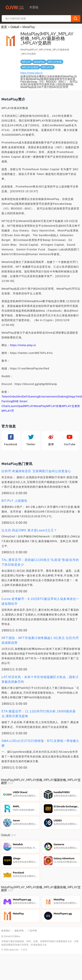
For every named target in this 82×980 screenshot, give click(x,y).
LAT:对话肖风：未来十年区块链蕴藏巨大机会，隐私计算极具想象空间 (40, 679)
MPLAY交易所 (71, 406)
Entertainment (48, 397)
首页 (4, 27)
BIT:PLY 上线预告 (14, 501)
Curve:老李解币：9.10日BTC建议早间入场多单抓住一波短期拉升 (40, 601)
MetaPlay (40, 406)
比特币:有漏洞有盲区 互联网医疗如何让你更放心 (36, 471)
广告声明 (32, 931)
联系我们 (6, 931)
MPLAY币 (8, 411)
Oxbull (15, 27)
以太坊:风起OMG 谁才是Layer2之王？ (29, 530)
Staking (63, 397)
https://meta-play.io (31, 73)
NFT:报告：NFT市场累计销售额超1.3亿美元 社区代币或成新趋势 (40, 640)
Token (5, 397)
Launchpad (17, 406)
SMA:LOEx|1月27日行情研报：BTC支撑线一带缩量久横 (40, 743)
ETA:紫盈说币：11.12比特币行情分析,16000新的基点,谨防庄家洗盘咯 (39, 714)
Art (20, 397)
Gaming (34, 397)
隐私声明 (19, 931)
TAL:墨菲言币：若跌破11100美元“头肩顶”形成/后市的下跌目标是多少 (40, 562)
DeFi (25, 397)
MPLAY (29, 406)
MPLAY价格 (54, 406)
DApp (72, 397)
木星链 (24, 950)
